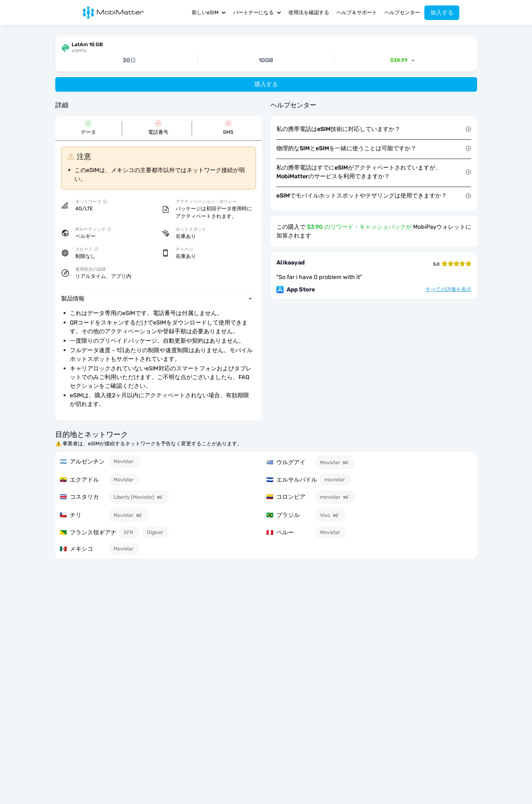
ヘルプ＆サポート (357, 13)
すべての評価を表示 (448, 290)
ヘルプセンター (402, 13)
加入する (442, 13)
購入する (266, 84)
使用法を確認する (309, 13)
